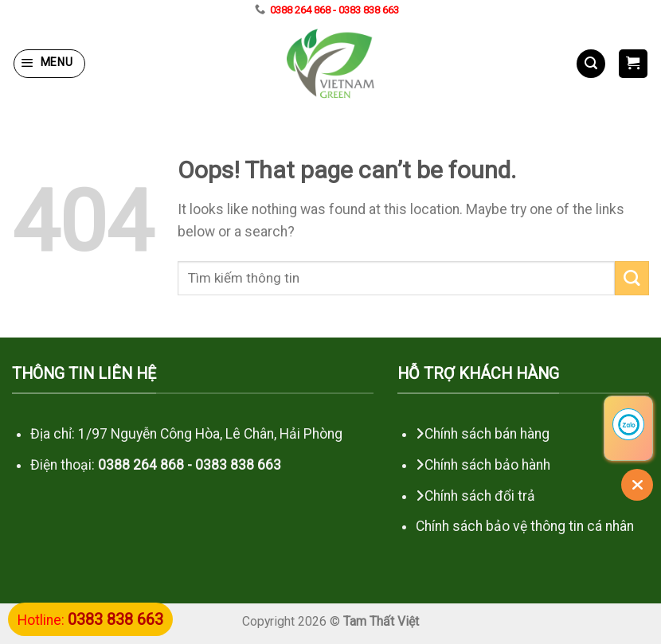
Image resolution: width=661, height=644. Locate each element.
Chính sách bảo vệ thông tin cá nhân (526, 526)
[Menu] (50, 63)
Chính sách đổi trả (480, 496)
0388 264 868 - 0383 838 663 (334, 10)
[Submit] (632, 278)
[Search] (591, 64)
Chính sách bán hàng (487, 434)
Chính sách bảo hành (487, 465)
